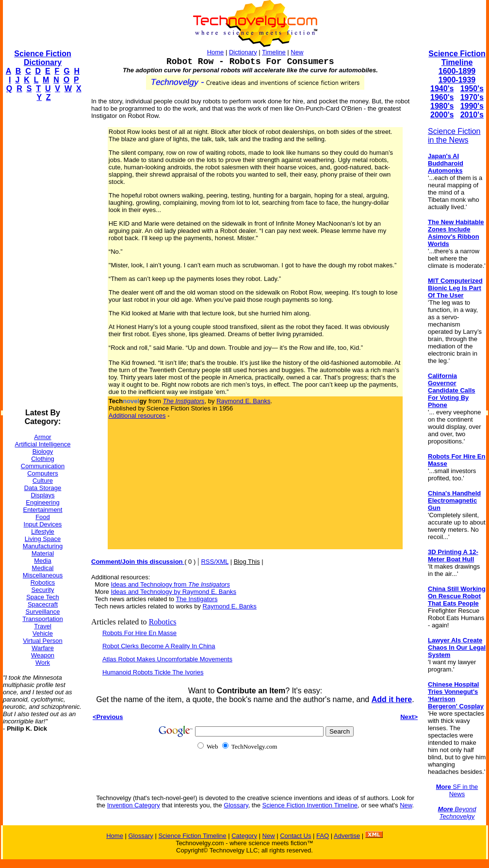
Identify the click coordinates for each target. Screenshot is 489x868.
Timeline (274, 52)
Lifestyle (43, 532)
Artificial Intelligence (43, 444)
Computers (43, 473)
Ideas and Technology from (170, 584)
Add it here (392, 699)
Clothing (43, 459)
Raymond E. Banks (243, 401)
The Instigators (196, 599)
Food (43, 517)
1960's (442, 97)
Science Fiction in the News (454, 136)
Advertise (347, 836)
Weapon (43, 655)
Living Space (43, 539)
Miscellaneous (43, 575)
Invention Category (134, 805)
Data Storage (43, 488)
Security (43, 590)
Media (42, 561)
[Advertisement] (42, 255)
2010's (472, 115)
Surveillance (43, 612)
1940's (442, 89)
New (297, 52)
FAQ (323, 836)
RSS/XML (215, 562)
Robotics (43, 582)
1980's (442, 106)
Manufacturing (43, 546)
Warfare (43, 648)
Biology (43, 451)
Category (244, 836)
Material (43, 553)
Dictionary (243, 52)
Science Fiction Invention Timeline (310, 805)
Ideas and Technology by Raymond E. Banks (173, 592)
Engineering (42, 502)
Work (43, 663)
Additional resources (137, 416)
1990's (472, 106)
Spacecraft (43, 604)
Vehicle (43, 633)
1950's (472, 89)
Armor (42, 437)
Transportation (42, 619)
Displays (42, 495)
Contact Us (295, 836)
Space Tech (43, 597)
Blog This (247, 562)
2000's (442, 115)
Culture (43, 481)
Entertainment (43, 510)
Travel (43, 626)
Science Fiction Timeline (457, 58)
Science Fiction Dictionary (42, 58)
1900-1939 (457, 80)
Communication (43, 466)
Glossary (236, 805)
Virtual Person (42, 641)
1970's (472, 97)
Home (216, 52)
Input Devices (43, 524)
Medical (43, 568)
